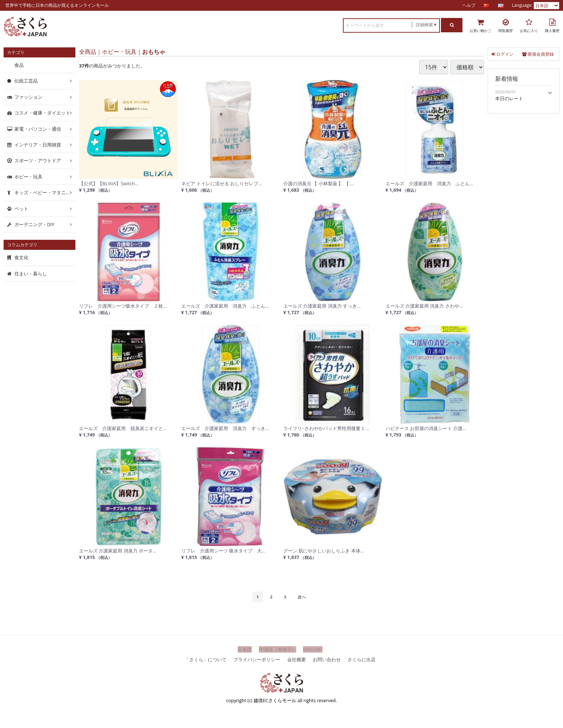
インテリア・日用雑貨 (38, 145)
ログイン (502, 54)
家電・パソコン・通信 (38, 129)
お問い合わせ (327, 659)
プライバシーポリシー (257, 659)
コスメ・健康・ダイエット (42, 113)
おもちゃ (154, 52)
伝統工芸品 (26, 81)
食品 (19, 65)
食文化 (21, 257)
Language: (523, 5)
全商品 (88, 52)
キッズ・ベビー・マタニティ (45, 192)
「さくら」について (206, 659)
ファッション (28, 97)
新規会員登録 (538, 54)
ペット (21, 208)
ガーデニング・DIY (34, 224)
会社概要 (297, 659)
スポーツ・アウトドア (38, 160)
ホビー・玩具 (119, 52)
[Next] (302, 597)
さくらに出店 (362, 659)
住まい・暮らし (31, 274)
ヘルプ (469, 5)
